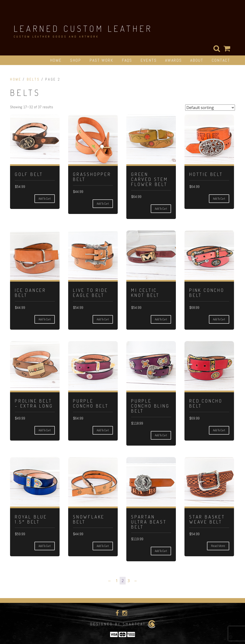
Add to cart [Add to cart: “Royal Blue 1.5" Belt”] (45, 546)
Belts (33, 79)
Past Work (101, 60)
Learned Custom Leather (83, 28)
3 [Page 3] (129, 581)
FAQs (127, 60)
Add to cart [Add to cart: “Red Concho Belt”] (219, 430)
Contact (221, 60)
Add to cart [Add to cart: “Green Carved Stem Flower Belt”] (161, 209)
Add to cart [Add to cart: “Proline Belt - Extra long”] (45, 430)
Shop (76, 60)
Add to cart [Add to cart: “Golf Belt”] (45, 199)
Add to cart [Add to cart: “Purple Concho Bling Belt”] (161, 435)
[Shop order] (210, 108)
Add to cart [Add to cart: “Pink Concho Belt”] (219, 319)
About (197, 60)
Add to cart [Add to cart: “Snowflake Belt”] (103, 546)
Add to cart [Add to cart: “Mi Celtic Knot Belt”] (161, 319)
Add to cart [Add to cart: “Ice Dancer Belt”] (45, 319)
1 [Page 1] (117, 581)
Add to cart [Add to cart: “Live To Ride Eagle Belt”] (103, 319)
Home (56, 60)
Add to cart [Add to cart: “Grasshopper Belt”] (103, 204)
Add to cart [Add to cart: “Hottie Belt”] (219, 199)
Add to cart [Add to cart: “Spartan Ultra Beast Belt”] (161, 551)
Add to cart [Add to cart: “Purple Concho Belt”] (103, 430)
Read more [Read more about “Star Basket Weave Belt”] (218, 546)
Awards (173, 60)
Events (149, 60)
